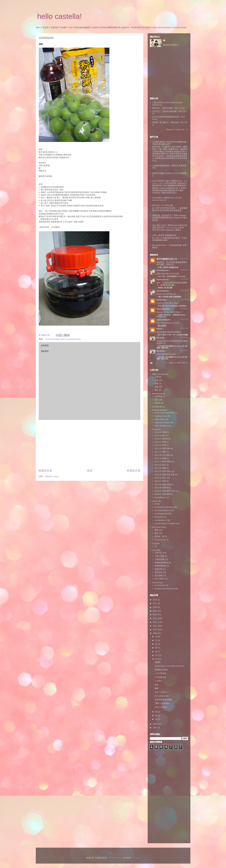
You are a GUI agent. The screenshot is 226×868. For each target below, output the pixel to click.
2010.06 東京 (160, 435)
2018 (155, 600)
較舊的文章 (134, 471)
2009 (155, 633)
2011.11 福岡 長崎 (162, 462)
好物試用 (158, 569)
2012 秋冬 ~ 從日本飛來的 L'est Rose (172, 276)
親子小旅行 (159, 579)
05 (156, 712)
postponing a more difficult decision (170, 666)
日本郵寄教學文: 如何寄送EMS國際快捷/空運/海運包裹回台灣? (169, 143)
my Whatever (160, 520)
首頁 (90, 471)
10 (156, 644)
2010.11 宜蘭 (160, 442)
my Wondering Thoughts (165, 523)
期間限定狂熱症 (161, 670)
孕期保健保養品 (161, 563)
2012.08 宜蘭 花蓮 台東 (165, 475)
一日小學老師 (160, 673)
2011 (155, 626)
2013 (155, 618)
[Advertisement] (90, 444)
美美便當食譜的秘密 (163, 700)
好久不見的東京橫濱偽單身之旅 (166, 117)
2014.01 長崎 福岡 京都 (165, 491)
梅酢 (157, 688)
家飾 (157, 530)
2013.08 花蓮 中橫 (162, 484)
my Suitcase (160, 497)
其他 (157, 380)
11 (156, 640)
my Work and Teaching (164, 589)
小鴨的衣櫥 (159, 559)
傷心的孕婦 (162, 326)
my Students (160, 585)
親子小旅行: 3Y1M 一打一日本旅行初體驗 (173, 335)
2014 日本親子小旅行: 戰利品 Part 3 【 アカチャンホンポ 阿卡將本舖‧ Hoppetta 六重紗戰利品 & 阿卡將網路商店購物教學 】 (170, 183)
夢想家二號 (159, 536)
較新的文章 (45, 471)
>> (187, 129)
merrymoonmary (115, 858)
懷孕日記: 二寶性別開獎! (163, 108)
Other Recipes (161, 426)
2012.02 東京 (160, 465)
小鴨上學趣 (159, 556)
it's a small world (162, 696)
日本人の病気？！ (162, 707)
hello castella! (60, 16)
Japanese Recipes (162, 423)
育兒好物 (158, 575)
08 (156, 652)
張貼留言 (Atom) (52, 476)
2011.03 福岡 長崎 (162, 448)
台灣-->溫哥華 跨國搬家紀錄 (164, 235)
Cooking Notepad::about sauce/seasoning (63, 339)
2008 (155, 724)
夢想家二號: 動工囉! (165, 288)
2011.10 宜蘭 (160, 458)
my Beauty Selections (164, 507)
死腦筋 (157, 662)
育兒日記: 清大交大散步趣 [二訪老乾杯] (172, 306)
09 (156, 648)
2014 (155, 615)
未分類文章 (157, 407)
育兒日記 (158, 572)
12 (156, 637)
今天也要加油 (160, 677)
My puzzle (159, 517)
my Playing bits (161, 514)
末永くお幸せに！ (162, 692)
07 (156, 655)
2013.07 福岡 (160, 481)
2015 (155, 611)
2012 (155, 622)
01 (156, 719)
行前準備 (158, 396)
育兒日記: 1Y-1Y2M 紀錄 (163, 205)
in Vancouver (160, 540)
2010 (155, 630)
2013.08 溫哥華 (161, 488)
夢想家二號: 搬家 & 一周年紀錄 (165, 122)
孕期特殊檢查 (160, 566)
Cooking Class (161, 416)
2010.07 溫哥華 (161, 439)
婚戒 (157, 383)
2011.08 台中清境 (162, 455)
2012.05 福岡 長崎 (162, 471)
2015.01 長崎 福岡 (162, 494)
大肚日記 (158, 553)
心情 (157, 377)
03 (156, 716)
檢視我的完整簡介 (171, 45)
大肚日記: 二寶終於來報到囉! (165, 111)
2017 (155, 603)
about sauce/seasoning (164, 413)
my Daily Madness (162, 510)
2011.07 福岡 (160, 452)
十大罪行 (158, 681)
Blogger (136, 858)
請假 (157, 685)
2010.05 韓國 (160, 432)
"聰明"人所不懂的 (162, 703)
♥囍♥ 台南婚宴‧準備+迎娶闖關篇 (170, 297)
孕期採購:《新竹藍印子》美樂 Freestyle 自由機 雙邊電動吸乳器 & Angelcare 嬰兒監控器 (170, 218)
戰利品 (157, 403)
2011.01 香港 (160, 445)
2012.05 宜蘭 (160, 468)
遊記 (157, 400)
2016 (155, 607)
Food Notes (160, 419)
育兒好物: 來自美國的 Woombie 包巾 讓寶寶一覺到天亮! (172, 358)
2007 (155, 728)
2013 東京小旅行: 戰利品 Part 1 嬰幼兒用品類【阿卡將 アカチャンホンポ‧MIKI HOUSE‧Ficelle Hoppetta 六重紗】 (170, 228)
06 (156, 659)
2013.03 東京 (160, 478)
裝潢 (157, 533)
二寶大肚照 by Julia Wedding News (167, 103)
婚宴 (157, 387)
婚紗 (157, 390)
